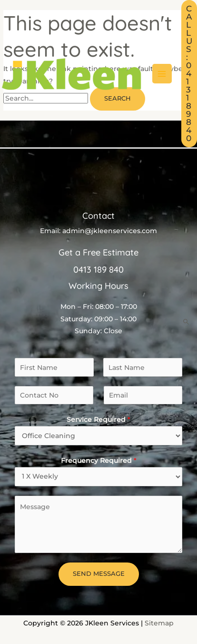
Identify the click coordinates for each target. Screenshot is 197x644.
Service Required (98, 419)
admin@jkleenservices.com (110, 231)
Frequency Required (99, 460)
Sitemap (159, 623)
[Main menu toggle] (162, 74)
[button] (189, 74)
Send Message (99, 574)
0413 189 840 (98, 270)
